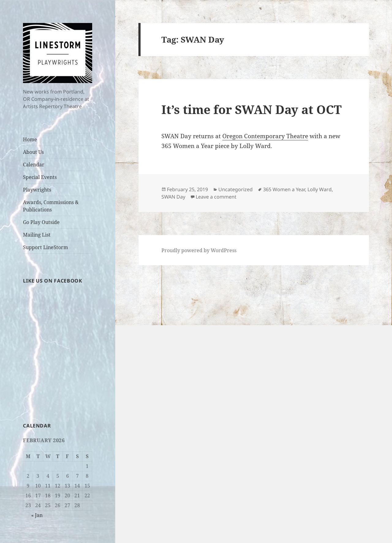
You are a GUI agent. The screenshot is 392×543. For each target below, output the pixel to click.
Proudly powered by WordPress (199, 250)
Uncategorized (236, 189)
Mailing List (37, 235)
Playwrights (37, 190)
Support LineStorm (45, 247)
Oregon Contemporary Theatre (265, 136)
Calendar (34, 165)
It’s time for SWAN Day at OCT (251, 109)
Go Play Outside (41, 222)
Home (30, 139)
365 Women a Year (284, 189)
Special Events (40, 177)
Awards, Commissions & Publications (51, 206)
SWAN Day (173, 197)
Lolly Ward (320, 189)
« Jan (37, 515)
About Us (33, 152)
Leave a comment (216, 197)
